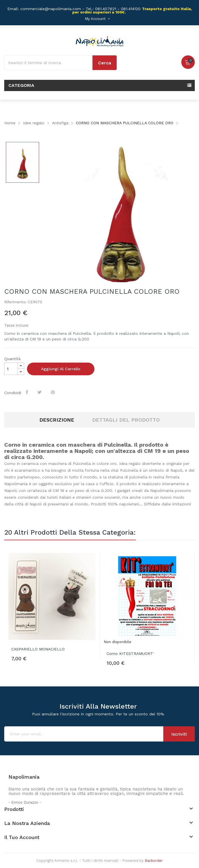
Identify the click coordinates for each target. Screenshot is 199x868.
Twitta (40, 392)
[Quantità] (11, 369)
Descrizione (57, 420)
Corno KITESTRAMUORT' (130, 654)
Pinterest (53, 392)
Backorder (154, 861)
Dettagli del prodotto (126, 420)
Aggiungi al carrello (61, 369)
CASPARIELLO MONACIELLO (38, 649)
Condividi (27, 392)
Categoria (21, 85)
